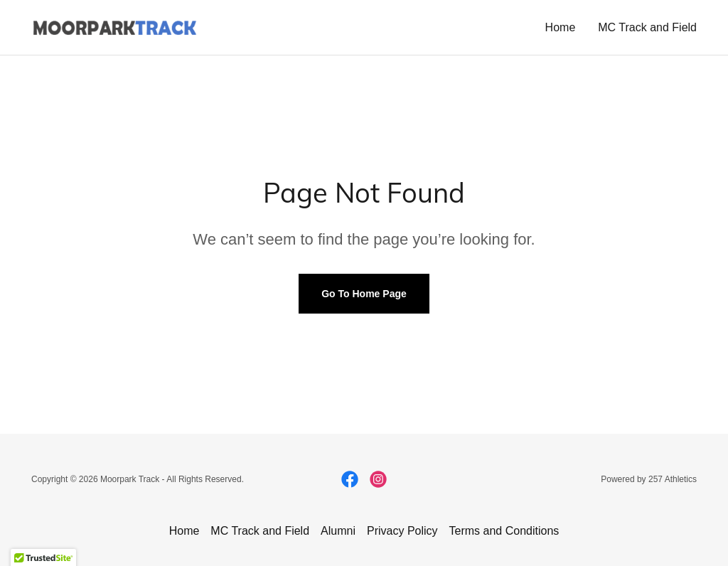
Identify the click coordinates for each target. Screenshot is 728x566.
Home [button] (184, 531)
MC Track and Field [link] (647, 27)
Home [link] (561, 27)
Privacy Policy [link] (402, 531)
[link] (114, 27)
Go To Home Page (364, 294)
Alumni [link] (338, 531)
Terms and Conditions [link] (504, 531)
